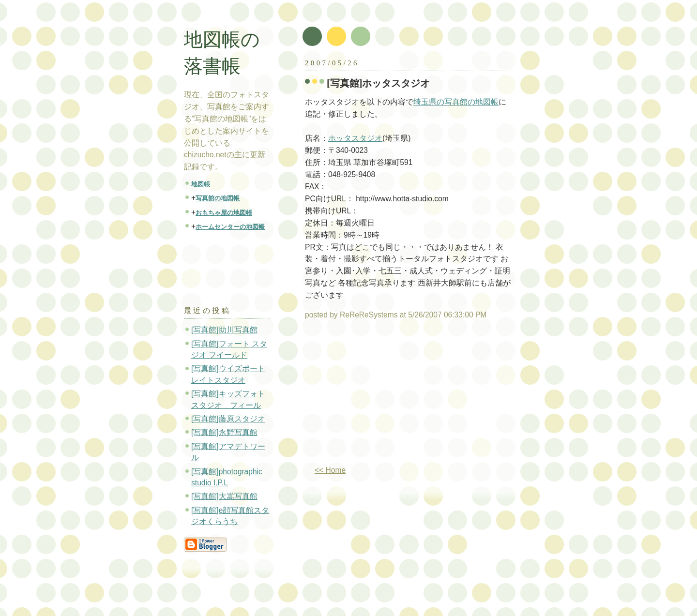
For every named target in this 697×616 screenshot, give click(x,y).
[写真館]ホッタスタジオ (379, 83)
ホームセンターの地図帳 (230, 227)
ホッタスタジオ (355, 138)
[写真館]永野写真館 (224, 432)
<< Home (330, 470)
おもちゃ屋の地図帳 (224, 213)
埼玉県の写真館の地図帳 (456, 102)
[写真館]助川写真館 (224, 330)
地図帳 (201, 184)
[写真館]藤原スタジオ (228, 419)
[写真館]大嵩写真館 (224, 496)
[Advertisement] (386, 396)
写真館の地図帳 (218, 198)
